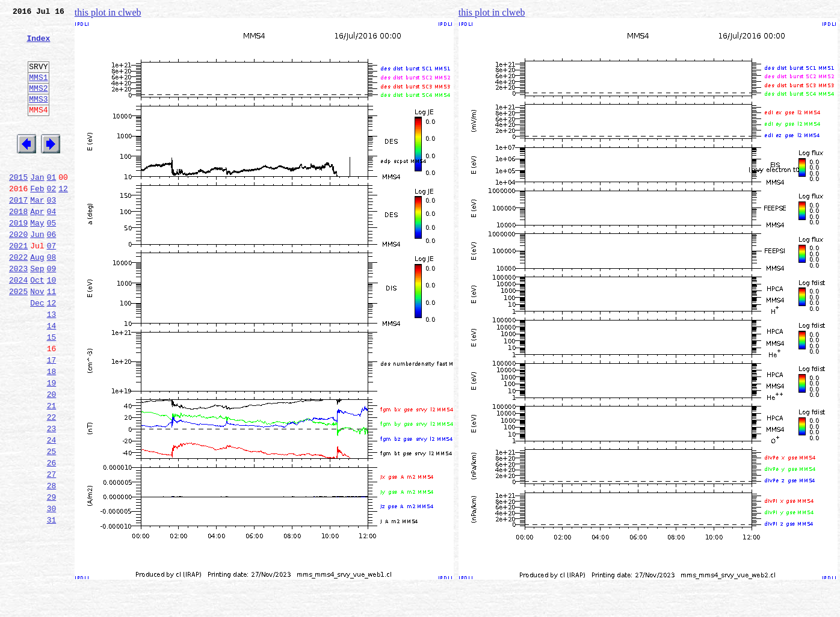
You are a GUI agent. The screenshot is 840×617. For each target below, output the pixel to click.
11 (52, 338)
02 (52, 219)
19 (52, 444)
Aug (37, 298)
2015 (18, 206)
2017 (18, 232)
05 (52, 259)
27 (52, 550)
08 (52, 298)
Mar (37, 232)
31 (52, 603)
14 (52, 378)
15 (52, 391)
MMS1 (38, 91)
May (37, 259)
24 (52, 510)
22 (52, 483)
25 (52, 523)
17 (52, 417)
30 (52, 589)
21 (52, 470)
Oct (37, 325)
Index (38, 45)
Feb (37, 219)
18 (52, 431)
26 (52, 536)
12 (63, 219)
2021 (18, 285)
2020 (18, 272)
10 (52, 325)
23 (52, 497)
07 (52, 285)
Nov (37, 338)
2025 (18, 338)
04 (52, 245)
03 (52, 232)
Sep (37, 312)
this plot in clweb (108, 12)
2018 (18, 245)
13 (52, 364)
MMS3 (38, 117)
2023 (18, 312)
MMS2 (38, 104)
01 (52, 206)
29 (52, 576)
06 (52, 272)
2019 (18, 259)
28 (52, 563)
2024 (18, 325)
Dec (37, 351)
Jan (37, 206)
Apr (37, 245)
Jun (37, 272)
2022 (18, 298)
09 (52, 312)
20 (52, 457)
